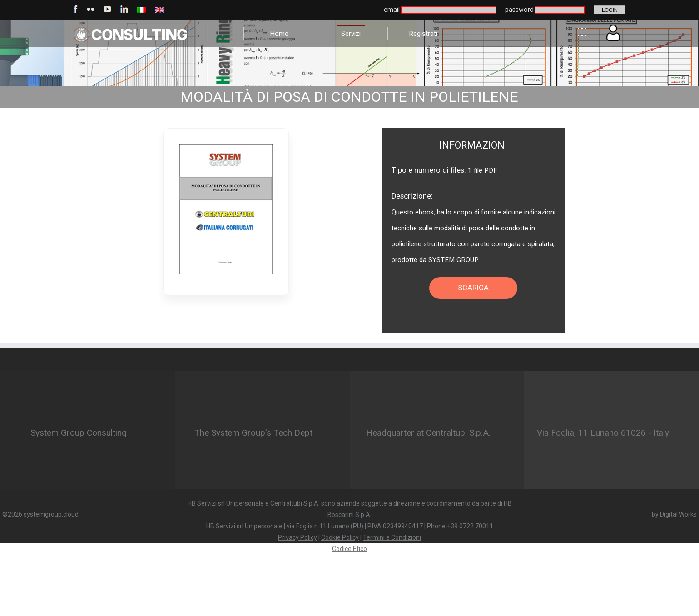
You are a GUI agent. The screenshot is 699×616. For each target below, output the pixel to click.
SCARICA (473, 288)
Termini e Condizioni (392, 537)
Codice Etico (349, 549)
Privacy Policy (297, 537)
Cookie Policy (340, 537)
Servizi (351, 34)
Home (279, 34)
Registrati (423, 34)
